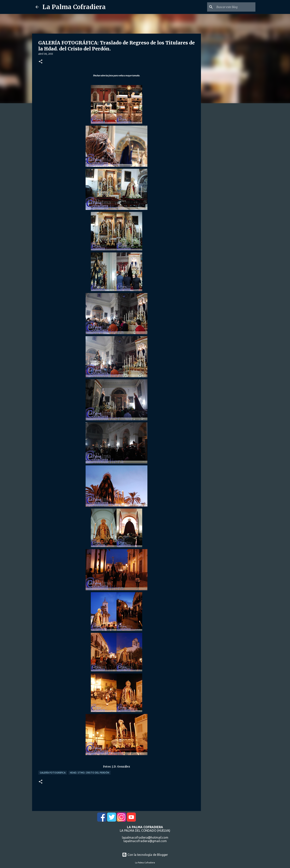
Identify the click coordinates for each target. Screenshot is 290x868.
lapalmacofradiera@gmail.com (145, 841)
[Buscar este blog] (235, 7)
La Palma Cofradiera (74, 7)
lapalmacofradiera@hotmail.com (145, 837)
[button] (41, 62)
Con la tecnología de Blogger (145, 855)
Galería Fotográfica (53, 773)
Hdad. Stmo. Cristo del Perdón (90, 773)
